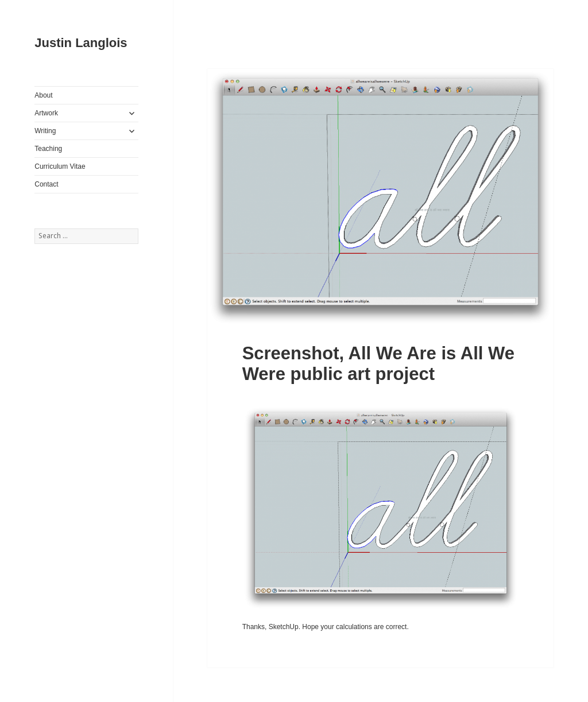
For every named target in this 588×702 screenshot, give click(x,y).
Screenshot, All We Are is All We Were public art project (378, 364)
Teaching (48, 149)
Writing (45, 131)
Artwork (46, 113)
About (43, 95)
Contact (46, 184)
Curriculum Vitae (60, 166)
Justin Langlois (81, 43)
